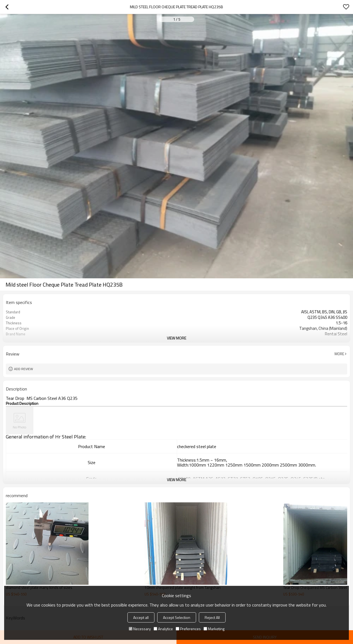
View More (176, 338)
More (339, 354)
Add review (24, 369)
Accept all (141, 617)
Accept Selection (177, 617)
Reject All (212, 617)
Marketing (214, 629)
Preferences (188, 629)
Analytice (163, 629)
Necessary (140, 629)
